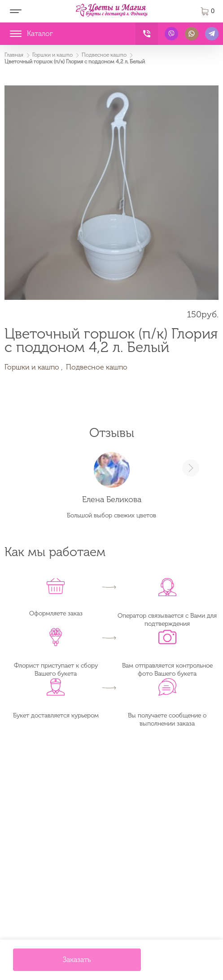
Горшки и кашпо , (34, 367)
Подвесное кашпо (97, 367)
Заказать (77, 960)
